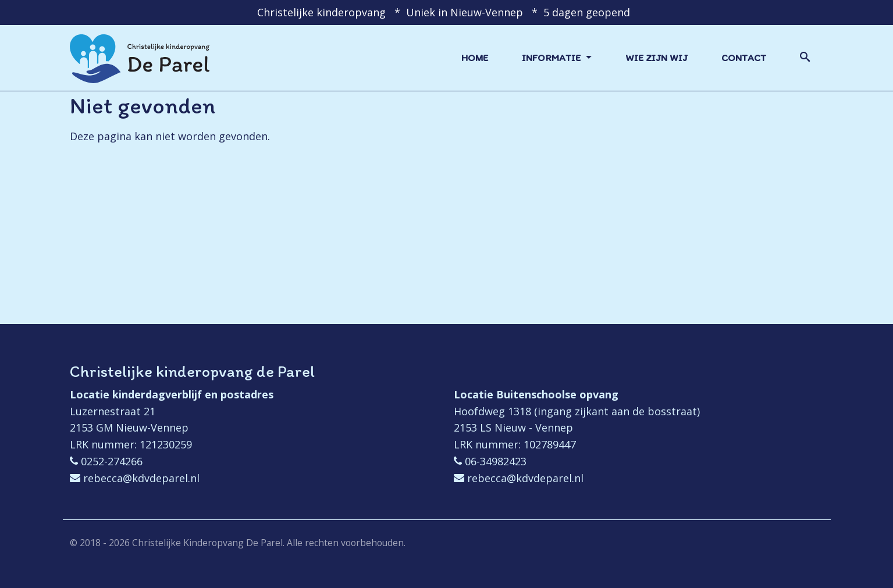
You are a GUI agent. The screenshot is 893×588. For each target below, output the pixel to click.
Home (475, 58)
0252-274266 (112, 461)
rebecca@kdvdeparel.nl (141, 478)
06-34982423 (496, 461)
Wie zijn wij (657, 58)
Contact (744, 58)
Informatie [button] (552, 58)
